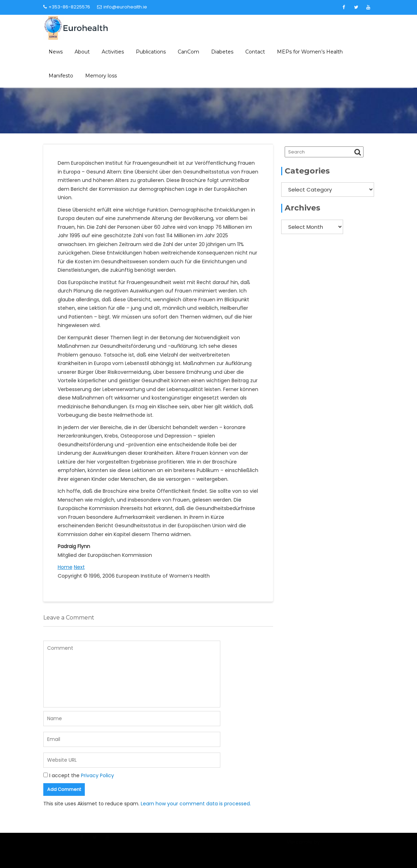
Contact (255, 52)
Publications (151, 52)
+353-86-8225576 (67, 7)
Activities (113, 52)
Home (65, 567)
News (56, 52)
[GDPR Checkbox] (46, 775)
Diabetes (222, 52)
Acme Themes (340, 846)
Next (79, 567)
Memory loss (101, 76)
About (82, 52)
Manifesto (61, 76)
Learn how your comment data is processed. (196, 804)
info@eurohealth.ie (122, 7)
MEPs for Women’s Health (310, 52)
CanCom (188, 52)
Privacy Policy (97, 775)
